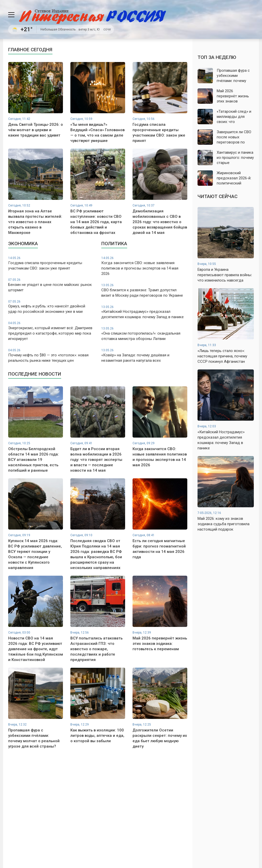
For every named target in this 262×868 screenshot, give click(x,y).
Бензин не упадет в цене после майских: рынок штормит (51, 285)
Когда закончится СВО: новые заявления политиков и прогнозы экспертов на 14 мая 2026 (144, 266)
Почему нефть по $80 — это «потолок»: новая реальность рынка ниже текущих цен (51, 355)
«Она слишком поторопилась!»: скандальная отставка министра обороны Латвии (144, 334)
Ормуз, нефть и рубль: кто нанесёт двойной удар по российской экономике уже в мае (51, 307)
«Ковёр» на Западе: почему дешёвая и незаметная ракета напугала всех (144, 355)
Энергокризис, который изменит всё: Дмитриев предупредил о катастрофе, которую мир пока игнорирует (51, 331)
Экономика (23, 244)
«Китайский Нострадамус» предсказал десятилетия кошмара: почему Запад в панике (144, 312)
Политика (114, 244)
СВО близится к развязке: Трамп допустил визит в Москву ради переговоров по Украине (144, 290)
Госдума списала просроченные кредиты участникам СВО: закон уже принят (51, 263)
